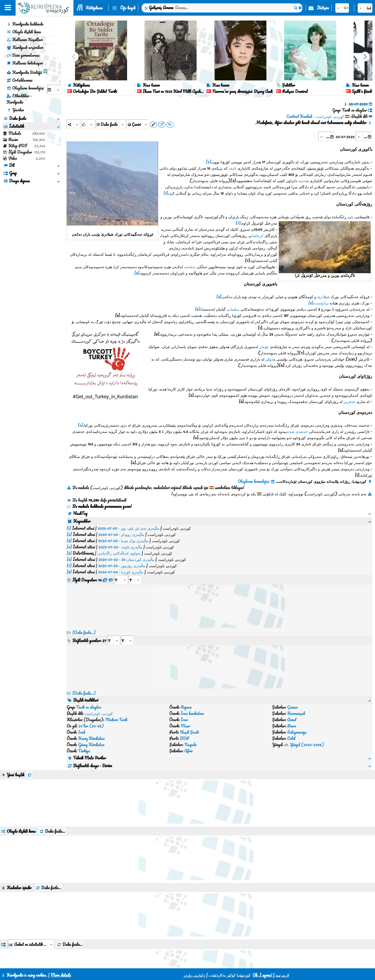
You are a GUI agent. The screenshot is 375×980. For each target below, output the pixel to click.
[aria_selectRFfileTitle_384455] (135, 530)
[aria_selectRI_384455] (114, 590)
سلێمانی (233, 309)
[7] (238, 223)
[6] (198, 309)
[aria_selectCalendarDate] (54, 90)
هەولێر (270, 359)
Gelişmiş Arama (161, 8)
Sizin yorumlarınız (23, 55)
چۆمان (264, 347)
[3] (219, 297)
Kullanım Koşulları (25, 40)
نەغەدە (190, 267)
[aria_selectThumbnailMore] (34, 901)
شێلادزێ (323, 297)
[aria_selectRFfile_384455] (121, 530)
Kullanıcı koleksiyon (25, 63)
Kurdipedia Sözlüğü (27, 72)
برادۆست (321, 303)
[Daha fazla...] (84, 582)
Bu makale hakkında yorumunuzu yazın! (99, 506)
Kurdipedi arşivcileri (25, 47)
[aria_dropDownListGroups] (31, 844)
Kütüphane (94, 8)
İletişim (323, 8)
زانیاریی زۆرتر (194, 975)
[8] (137, 273)
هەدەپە (303, 181)
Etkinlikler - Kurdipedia (19, 99)
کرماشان (257, 235)
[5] (311, 303)
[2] (209, 162)
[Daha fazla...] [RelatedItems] (84, 643)
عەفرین (349, 401)
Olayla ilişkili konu (24, 32)
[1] (166, 193)
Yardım (15, 110)
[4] (80, 425)
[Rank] (88, 124)
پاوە (351, 217)
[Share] (73, 124)
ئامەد (233, 168)
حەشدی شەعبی (296, 431)
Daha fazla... (52, 731)
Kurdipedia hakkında (25, 24)
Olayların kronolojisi (25, 88)
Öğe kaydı (128, 8)
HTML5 (197, 962)
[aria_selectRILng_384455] (127, 590)
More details (61, 975)
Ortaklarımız (20, 80)
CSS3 (177, 962)
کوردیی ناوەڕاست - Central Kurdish (315, 116)
